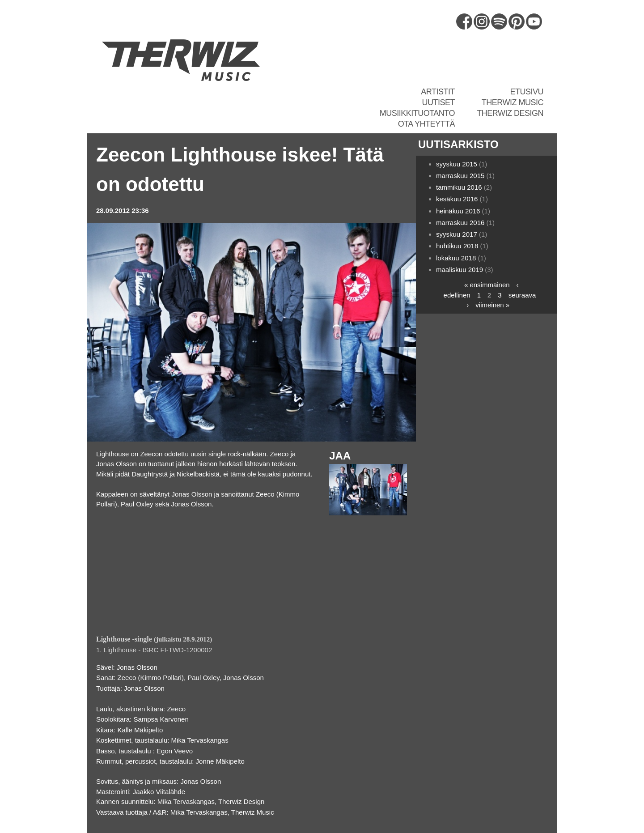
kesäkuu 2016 (457, 199)
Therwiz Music (513, 102)
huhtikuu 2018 (457, 246)
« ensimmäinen (487, 285)
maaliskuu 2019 (460, 270)
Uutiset (438, 102)
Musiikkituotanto (417, 113)
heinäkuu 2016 (458, 211)
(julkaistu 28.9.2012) (154, 639)
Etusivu (527, 92)
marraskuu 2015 (460, 176)
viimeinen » (492, 305)
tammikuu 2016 (459, 187)
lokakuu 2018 (456, 258)
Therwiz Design (510, 113)
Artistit (438, 92)
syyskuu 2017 (457, 234)
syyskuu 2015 (457, 164)
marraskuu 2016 (460, 223)
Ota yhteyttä (426, 124)
